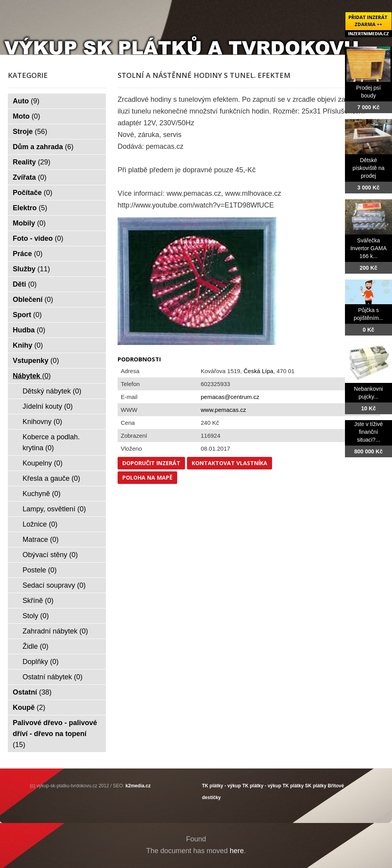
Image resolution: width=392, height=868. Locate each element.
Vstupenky (36, 361)
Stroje (30, 132)
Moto (27, 116)
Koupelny (43, 463)
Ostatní (32, 692)
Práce (28, 254)
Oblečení (33, 300)
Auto (26, 101)
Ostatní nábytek (53, 677)
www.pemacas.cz (223, 410)
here (237, 851)
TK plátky (293, 786)
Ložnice (40, 524)
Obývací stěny (50, 555)
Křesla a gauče (52, 478)
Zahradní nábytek (55, 631)
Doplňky (41, 662)
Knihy (28, 345)
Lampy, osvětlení (54, 509)
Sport (27, 315)
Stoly (36, 616)
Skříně (38, 601)
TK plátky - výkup (221, 786)
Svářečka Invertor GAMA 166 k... (369, 248)
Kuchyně (42, 494)
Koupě (29, 707)
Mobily (29, 223)
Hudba (29, 330)
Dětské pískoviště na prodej (368, 168)
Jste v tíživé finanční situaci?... (368, 432)
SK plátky (316, 786)
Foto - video (38, 238)
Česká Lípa (258, 371)
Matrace (41, 540)
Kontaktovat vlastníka (230, 463)
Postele (40, 570)
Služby (32, 269)
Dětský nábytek (52, 391)
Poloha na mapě (147, 477)
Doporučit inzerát (151, 463)
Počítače (33, 193)
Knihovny (43, 422)
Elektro (30, 208)
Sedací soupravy (54, 585)
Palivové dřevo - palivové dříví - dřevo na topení (55, 734)
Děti (25, 284)
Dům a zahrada (43, 147)
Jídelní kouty (48, 406)
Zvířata (30, 177)
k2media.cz (138, 786)
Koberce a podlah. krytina (51, 442)
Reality (32, 162)
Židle (36, 646)
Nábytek (32, 376)
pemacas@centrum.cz (230, 397)
